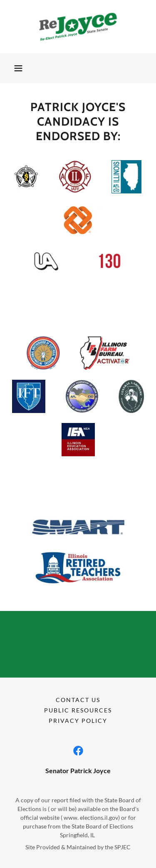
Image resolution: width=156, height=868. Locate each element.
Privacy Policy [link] (78, 721)
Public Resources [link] (78, 710)
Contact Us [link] (78, 700)
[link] (78, 27)
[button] (18, 68)
